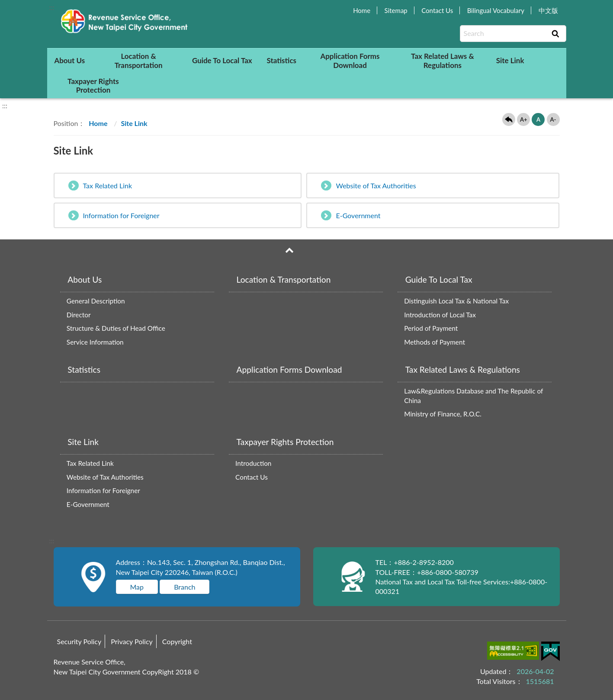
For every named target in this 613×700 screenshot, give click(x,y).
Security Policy (79, 641)
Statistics (282, 60)
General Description (96, 301)
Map (137, 587)
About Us (69, 60)
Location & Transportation (139, 60)
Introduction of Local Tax (440, 315)
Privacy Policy (132, 641)
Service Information (95, 342)
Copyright (177, 641)
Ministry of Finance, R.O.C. (443, 414)
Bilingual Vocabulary (496, 10)
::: (52, 7)
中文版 (548, 10)
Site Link (510, 60)
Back (509, 119)
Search (555, 34)
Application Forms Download (350, 60)
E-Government (351, 215)
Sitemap (396, 10)
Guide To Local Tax (222, 60)
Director (79, 315)
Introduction (253, 463)
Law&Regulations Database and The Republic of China (473, 396)
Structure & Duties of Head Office (116, 328)
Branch (185, 587)
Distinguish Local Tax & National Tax (456, 301)
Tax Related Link (100, 185)
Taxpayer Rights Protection (93, 85)
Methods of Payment (435, 342)
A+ (524, 119)
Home (362, 10)
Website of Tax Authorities (368, 185)
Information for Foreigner (114, 215)
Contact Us (437, 10)
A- (553, 119)
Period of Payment (431, 328)
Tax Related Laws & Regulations (443, 60)
